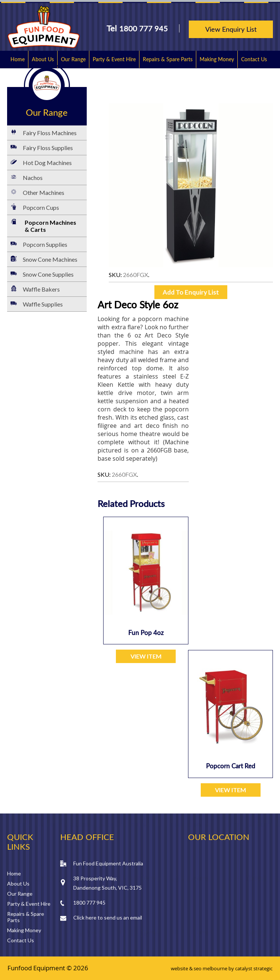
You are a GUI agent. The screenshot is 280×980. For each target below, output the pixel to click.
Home (18, 59)
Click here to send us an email (108, 917)
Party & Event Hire (114, 59)
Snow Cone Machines (50, 259)
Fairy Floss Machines (50, 133)
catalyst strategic (254, 968)
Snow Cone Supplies (48, 274)
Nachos (33, 178)
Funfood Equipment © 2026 (48, 968)
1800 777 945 (144, 28)
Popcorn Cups (41, 207)
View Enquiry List (231, 29)
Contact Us (254, 59)
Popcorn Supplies (45, 244)
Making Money (217, 59)
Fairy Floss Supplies (48, 148)
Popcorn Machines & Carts (50, 226)
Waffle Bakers (41, 289)
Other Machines (44, 192)
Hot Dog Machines (47, 163)
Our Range (73, 59)
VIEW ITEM (146, 656)
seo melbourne (210, 968)
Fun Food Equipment (44, 27)
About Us (43, 59)
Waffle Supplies (43, 304)
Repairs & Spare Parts (168, 59)
